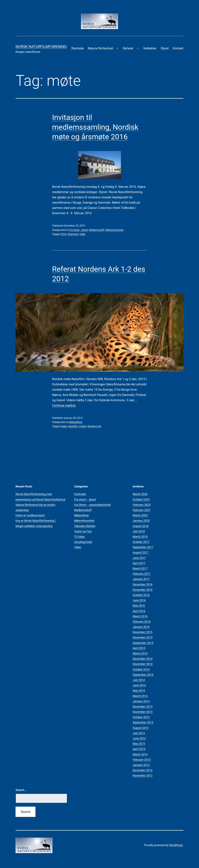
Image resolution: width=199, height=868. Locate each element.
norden (83, 426)
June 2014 (139, 685)
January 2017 (141, 579)
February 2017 (142, 574)
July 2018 (139, 531)
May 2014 (139, 691)
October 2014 (141, 669)
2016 (64, 234)
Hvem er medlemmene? (30, 515)
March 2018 (140, 537)
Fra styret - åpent (78, 230)
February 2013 (142, 760)
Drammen (73, 234)
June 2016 (139, 600)
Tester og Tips (83, 531)
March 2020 (140, 515)
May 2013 (139, 744)
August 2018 (141, 526)
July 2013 (139, 733)
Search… (21, 790)
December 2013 (142, 707)
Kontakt (178, 48)
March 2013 (140, 754)
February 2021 (142, 510)
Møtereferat (76, 422)
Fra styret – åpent (85, 499)
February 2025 (142, 505)
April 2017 (139, 563)
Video (78, 547)
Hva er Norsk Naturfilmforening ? (36, 521)
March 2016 (140, 616)
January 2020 (141, 521)
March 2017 (140, 568)
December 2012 (142, 770)
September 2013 (143, 722)
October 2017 (141, 542)
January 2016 (141, 627)
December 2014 (142, 659)
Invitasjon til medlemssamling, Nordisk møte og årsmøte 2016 (95, 127)
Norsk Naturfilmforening (41, 47)
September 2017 (143, 547)
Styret (165, 48)
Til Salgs (79, 537)
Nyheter (128, 48)
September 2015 (143, 643)
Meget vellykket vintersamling (34, 526)
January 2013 (141, 765)
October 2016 (141, 595)
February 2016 (142, 622)
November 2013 (143, 712)
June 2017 (139, 558)
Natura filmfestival (101, 48)
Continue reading (64, 405)
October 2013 (141, 717)
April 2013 (139, 749)
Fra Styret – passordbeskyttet (93, 505)
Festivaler (80, 494)
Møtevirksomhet (115, 230)
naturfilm (73, 426)
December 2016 (142, 584)
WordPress (176, 845)
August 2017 (141, 552)
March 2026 (140, 494)
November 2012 (143, 775)
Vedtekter (150, 48)
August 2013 (141, 728)
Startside (77, 48)
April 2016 (139, 611)
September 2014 (143, 675)
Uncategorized (83, 542)
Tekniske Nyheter (85, 526)
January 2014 (141, 701)
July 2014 (139, 680)
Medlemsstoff (97, 230)
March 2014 (140, 696)
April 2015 (139, 648)
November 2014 (143, 664)
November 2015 (143, 637)
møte (82, 234)
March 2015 (140, 653)
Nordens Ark (94, 426)
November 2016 (143, 590)
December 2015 (142, 632)
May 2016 (139, 606)
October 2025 (141, 499)
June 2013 (139, 738)
